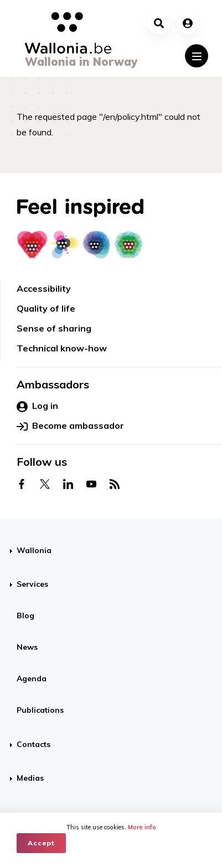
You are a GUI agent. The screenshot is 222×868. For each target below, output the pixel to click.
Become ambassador (70, 426)
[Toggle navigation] (197, 56)
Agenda (32, 678)
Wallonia (34, 550)
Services (32, 584)
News (27, 647)
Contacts (33, 744)
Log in (37, 406)
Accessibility (44, 288)
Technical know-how (62, 348)
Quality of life (46, 308)
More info (142, 827)
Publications (40, 710)
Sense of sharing (54, 328)
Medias (30, 778)
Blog (25, 616)
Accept (41, 843)
